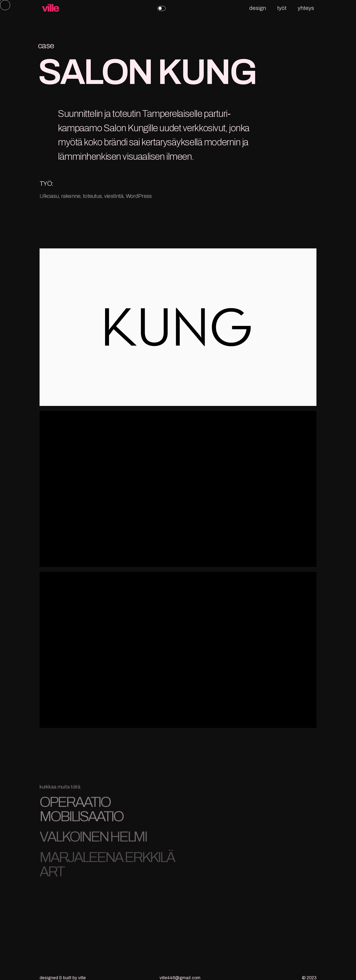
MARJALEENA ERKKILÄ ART (107, 867)
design (258, 8)
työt (282, 8)
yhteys (306, 8)
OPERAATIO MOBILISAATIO (81, 812)
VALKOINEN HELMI (93, 839)
